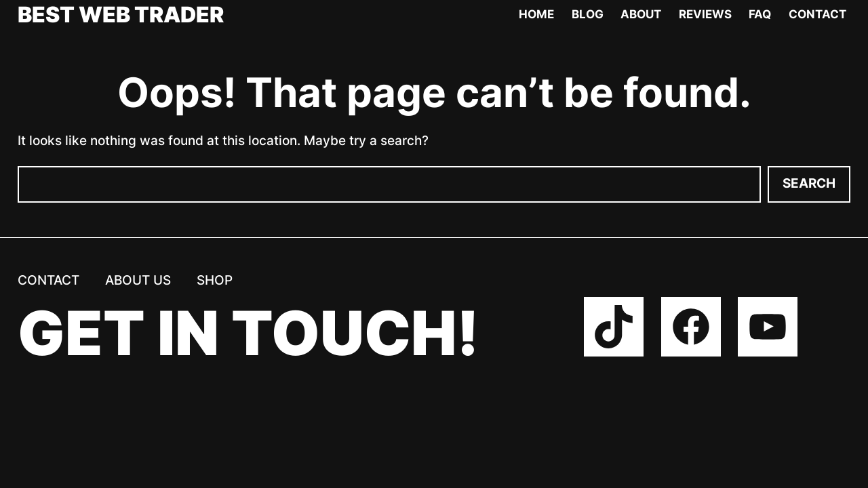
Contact (817, 14)
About (641, 14)
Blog (588, 14)
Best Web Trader (121, 15)
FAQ (760, 14)
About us (138, 280)
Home (536, 14)
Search (809, 183)
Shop (215, 280)
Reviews (705, 14)
